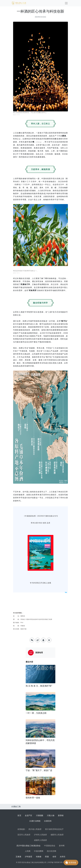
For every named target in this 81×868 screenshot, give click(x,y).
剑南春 (39, 857)
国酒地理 (39, 653)
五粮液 (18, 857)
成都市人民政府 (40, 840)
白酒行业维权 (35, 821)
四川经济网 (52, 851)
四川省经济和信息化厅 (54, 829)
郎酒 (47, 857)
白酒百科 (48, 821)
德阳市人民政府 (57, 835)
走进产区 (29, 815)
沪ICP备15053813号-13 (56, 862)
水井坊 (63, 857)
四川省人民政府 (35, 829)
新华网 (62, 846)
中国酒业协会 (50, 846)
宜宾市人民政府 (24, 835)
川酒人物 (51, 815)
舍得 (54, 857)
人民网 (28, 851)
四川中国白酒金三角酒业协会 (29, 846)
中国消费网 (39, 851)
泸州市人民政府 (40, 835)
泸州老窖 (29, 857)
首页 (19, 815)
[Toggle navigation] (66, 3)
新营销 (61, 815)
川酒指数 (40, 815)
